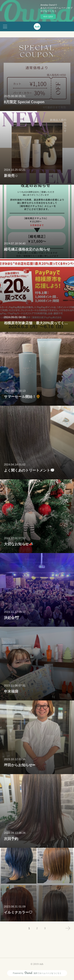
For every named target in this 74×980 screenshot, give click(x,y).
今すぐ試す (48, 17)
